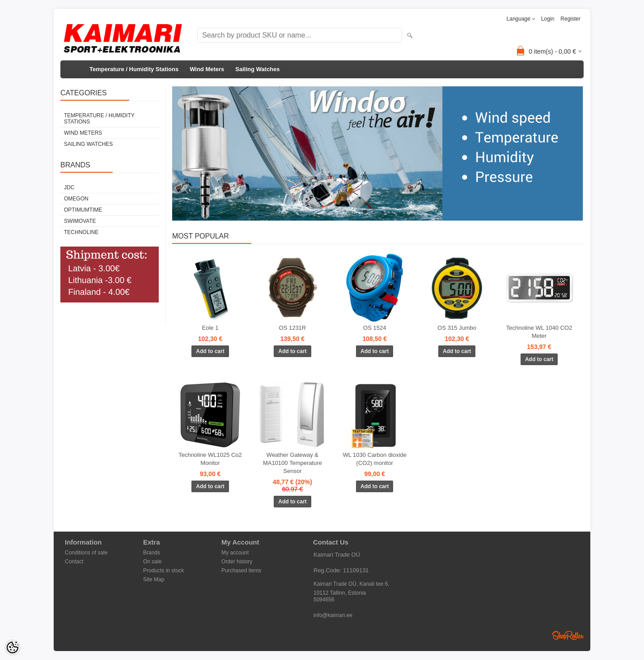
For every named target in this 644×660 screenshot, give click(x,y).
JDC (69, 187)
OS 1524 (375, 328)
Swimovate (80, 221)
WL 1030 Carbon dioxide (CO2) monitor (375, 459)
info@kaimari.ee (333, 615)
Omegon (76, 199)
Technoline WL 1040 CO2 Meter (539, 332)
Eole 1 (210, 328)
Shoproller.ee (568, 635)
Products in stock (163, 571)
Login (548, 19)
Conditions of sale (86, 553)
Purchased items (241, 571)
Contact (74, 562)
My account (235, 553)
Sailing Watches (257, 69)
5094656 (324, 600)
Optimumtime (83, 210)
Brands (152, 553)
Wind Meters (207, 69)
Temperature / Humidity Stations (134, 69)
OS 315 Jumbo (457, 328)
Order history (237, 562)
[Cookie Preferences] (13, 647)
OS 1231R (293, 328)
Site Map (154, 579)
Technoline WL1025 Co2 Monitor (210, 459)
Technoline (81, 232)
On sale (152, 562)
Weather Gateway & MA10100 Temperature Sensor (292, 463)
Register (570, 19)
